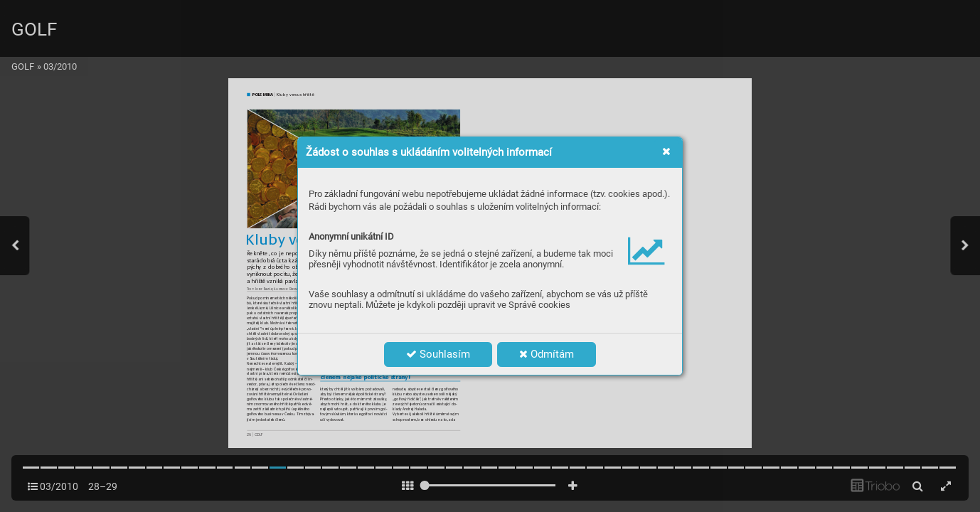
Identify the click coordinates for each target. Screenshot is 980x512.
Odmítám (547, 354)
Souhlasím (438, 354)
